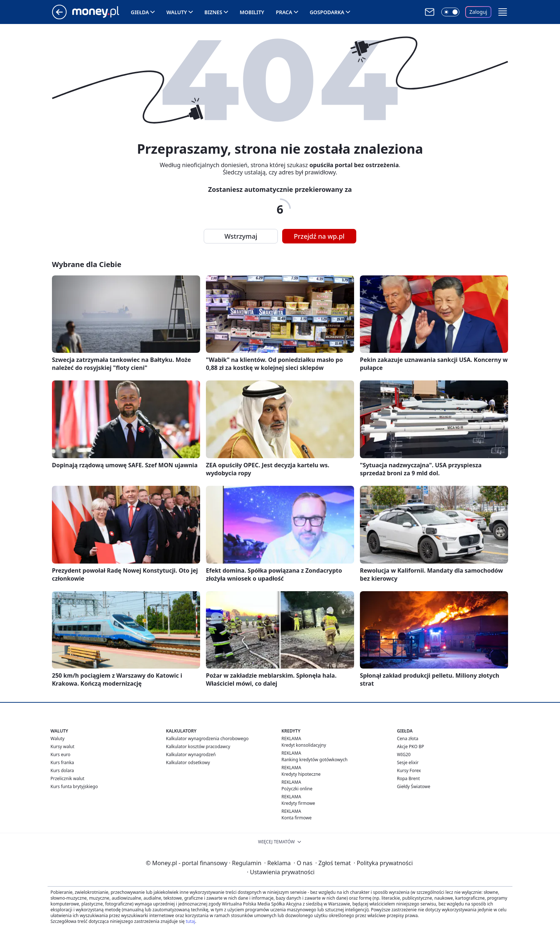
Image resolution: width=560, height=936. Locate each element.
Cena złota (408, 739)
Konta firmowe (297, 818)
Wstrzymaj (241, 236)
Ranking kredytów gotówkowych (315, 760)
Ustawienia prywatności (281, 872)
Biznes (213, 12)
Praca (284, 12)
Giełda (140, 12)
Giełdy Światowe (414, 786)
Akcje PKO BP (411, 747)
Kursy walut (62, 747)
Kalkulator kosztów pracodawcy (198, 747)
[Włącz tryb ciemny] (450, 12)
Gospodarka (327, 12)
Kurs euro (60, 755)
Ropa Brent (408, 778)
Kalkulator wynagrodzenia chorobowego (207, 739)
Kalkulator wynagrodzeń (191, 755)
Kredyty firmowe (298, 803)
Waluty (177, 12)
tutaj (190, 921)
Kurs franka (62, 762)
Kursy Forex (409, 770)
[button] (503, 12)
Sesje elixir (408, 762)
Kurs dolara (62, 770)
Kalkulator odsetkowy (188, 762)
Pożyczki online (297, 789)
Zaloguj (478, 12)
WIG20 (404, 755)
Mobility (252, 12)
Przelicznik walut (67, 778)
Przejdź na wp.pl (319, 236)
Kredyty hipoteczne (301, 774)
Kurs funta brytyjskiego (74, 786)
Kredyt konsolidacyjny (304, 745)
